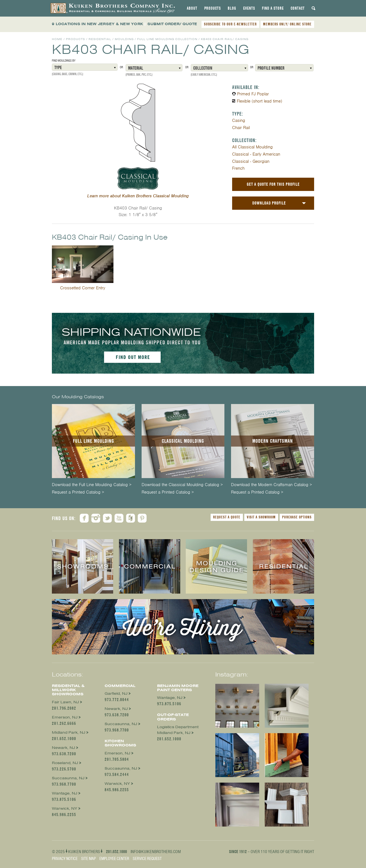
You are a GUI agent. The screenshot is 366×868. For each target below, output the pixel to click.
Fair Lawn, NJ (65, 702)
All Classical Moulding (252, 147)
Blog (232, 8)
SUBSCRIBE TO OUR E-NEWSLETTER (230, 24)
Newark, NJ (63, 748)
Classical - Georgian (251, 161)
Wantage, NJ (65, 793)
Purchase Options (297, 517)
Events (249, 8)
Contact (298, 8)
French (238, 168)
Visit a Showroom (261, 517)
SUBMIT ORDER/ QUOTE (172, 24)
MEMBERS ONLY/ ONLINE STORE (287, 24)
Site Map (88, 859)
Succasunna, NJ (68, 778)
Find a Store (273, 8)
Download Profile (269, 203)
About (192, 8)
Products (213, 8)
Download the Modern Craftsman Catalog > (271, 485)
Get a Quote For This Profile (273, 184)
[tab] (192, 8)
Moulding (124, 39)
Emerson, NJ (65, 717)
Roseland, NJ (65, 763)
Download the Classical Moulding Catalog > (182, 485)
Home (57, 39)
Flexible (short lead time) (259, 101)
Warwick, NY (65, 808)
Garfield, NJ (116, 693)
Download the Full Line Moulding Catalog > (92, 485)
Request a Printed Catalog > (78, 492)
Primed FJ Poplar (253, 94)
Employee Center (114, 859)
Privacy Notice (65, 859)
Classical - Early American (256, 154)
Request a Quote (227, 517)
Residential (100, 39)
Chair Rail (241, 128)
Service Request (147, 859)
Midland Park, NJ (69, 732)
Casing (239, 120)
